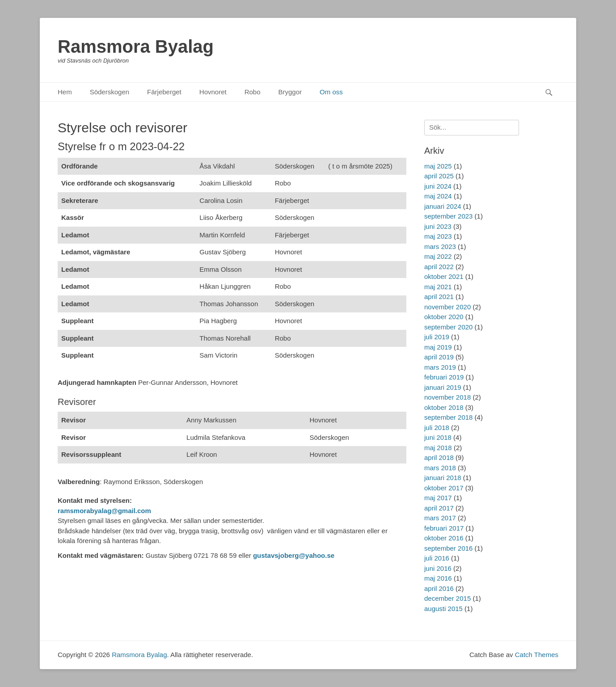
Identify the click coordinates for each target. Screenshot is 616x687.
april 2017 (439, 508)
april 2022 (439, 267)
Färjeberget (164, 92)
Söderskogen (110, 92)
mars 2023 (440, 247)
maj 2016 (438, 578)
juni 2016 (438, 568)
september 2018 (448, 417)
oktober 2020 (444, 317)
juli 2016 (437, 558)
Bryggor (290, 92)
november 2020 (447, 307)
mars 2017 (440, 518)
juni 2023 (438, 226)
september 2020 (448, 327)
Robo (253, 92)
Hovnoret (213, 92)
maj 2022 (438, 256)
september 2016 (448, 548)
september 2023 (448, 216)
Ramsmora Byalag (136, 46)
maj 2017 (438, 498)
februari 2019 (444, 377)
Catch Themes (537, 655)
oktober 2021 (444, 276)
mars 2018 (440, 468)
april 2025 (439, 176)
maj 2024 (438, 196)
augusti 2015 (443, 609)
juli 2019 (437, 337)
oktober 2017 (444, 488)
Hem (65, 92)
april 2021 (439, 297)
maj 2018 (438, 448)
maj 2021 (438, 287)
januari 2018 (443, 478)
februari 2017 (444, 528)
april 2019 (439, 357)
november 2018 (447, 397)
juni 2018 (438, 437)
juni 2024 (438, 186)
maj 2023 (438, 236)
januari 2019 (443, 387)
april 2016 (439, 588)
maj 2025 (438, 166)
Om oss (331, 92)
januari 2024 (443, 206)
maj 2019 (438, 347)
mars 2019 (440, 367)
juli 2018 (437, 428)
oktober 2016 (444, 538)
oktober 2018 (444, 407)
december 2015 (447, 598)
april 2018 (439, 457)
